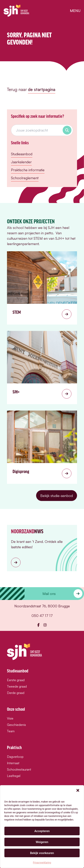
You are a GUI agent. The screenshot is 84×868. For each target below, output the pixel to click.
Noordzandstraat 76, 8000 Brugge (42, 606)
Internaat (13, 763)
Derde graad (16, 693)
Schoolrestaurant (19, 769)
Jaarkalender (21, 162)
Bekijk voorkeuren (42, 853)
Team (11, 731)
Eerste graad (16, 680)
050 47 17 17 (42, 616)
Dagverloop (15, 757)
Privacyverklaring (42, 863)
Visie (10, 718)
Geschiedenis (16, 725)
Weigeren (42, 842)
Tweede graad (17, 686)
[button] (78, 790)
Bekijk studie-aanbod (57, 496)
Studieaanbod (22, 154)
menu (75, 11)
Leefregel (14, 776)
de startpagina (42, 89)
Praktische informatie (28, 170)
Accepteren (42, 831)
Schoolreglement (25, 178)
